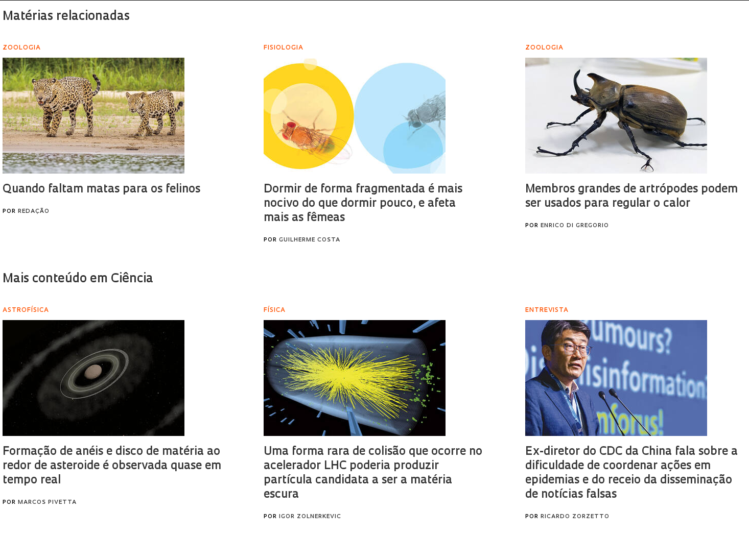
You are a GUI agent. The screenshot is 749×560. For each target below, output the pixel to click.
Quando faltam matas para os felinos (101, 190)
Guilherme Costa (310, 240)
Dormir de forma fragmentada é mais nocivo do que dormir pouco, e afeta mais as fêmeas (363, 204)
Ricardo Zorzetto (575, 517)
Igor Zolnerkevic (310, 517)
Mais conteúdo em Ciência (78, 279)
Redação (34, 212)
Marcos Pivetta (47, 503)
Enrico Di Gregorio (575, 226)
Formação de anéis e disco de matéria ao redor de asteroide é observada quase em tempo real (112, 466)
